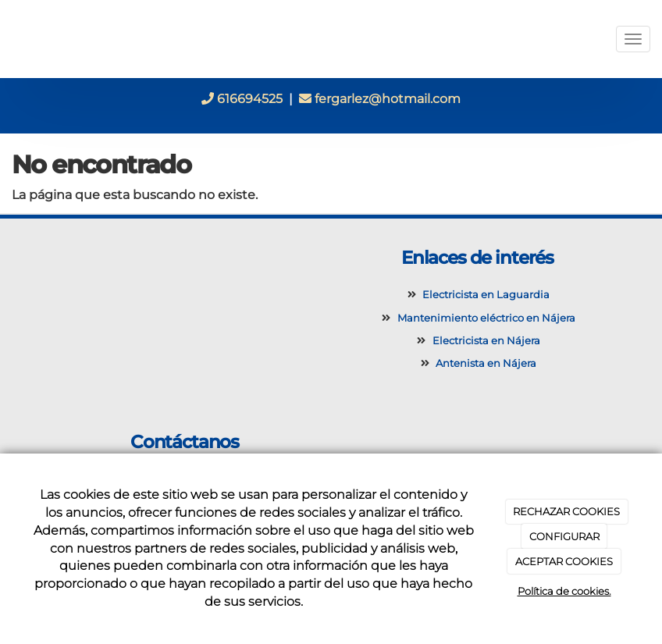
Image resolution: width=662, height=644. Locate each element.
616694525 (242, 99)
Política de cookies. (564, 591)
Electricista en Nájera (484, 341)
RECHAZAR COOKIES (566, 511)
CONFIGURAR (564, 536)
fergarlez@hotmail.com (380, 99)
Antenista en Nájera (484, 363)
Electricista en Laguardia (484, 295)
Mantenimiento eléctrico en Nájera (484, 318)
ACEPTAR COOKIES (564, 561)
